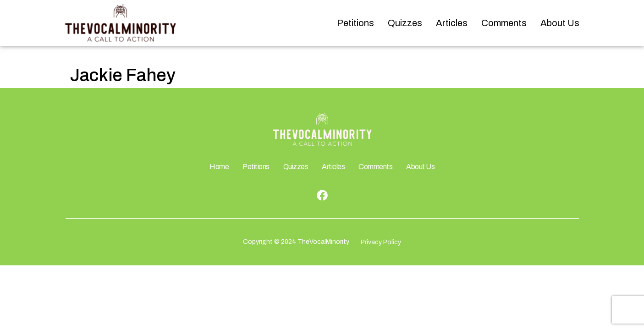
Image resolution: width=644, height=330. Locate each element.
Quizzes (405, 23)
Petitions (355, 23)
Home (219, 167)
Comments (504, 23)
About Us (560, 23)
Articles (452, 23)
